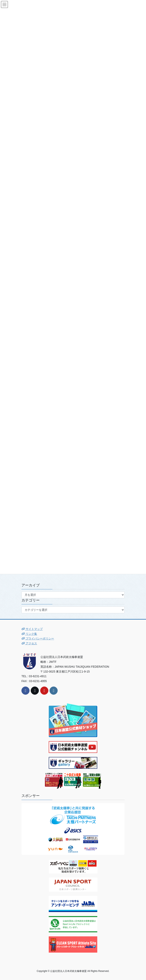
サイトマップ (32, 629)
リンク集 (29, 634)
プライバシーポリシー (38, 638)
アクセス (29, 643)
